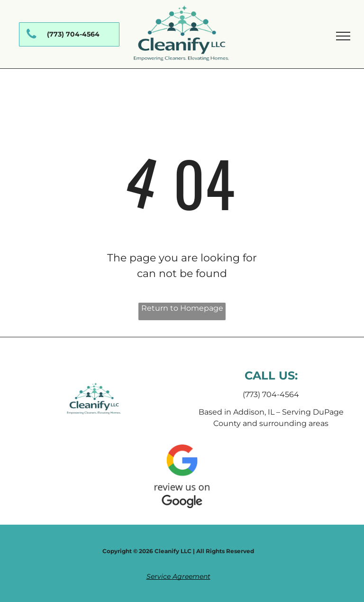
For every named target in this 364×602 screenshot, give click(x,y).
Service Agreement (178, 576)
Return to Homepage (182, 308)
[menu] (343, 36)
